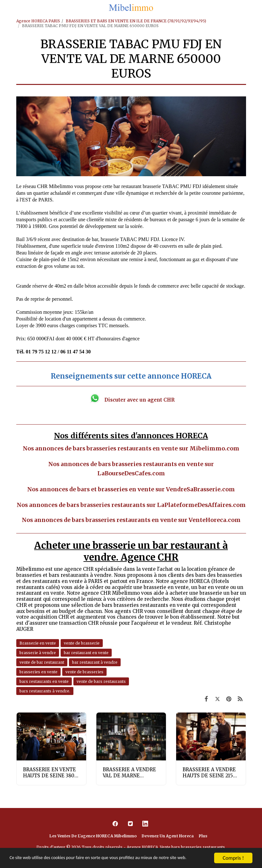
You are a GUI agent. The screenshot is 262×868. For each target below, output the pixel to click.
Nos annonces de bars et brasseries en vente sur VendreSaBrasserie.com (131, 489)
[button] (7, 8)
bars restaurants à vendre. (45, 691)
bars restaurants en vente (44, 681)
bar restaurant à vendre (95, 662)
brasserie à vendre (38, 653)
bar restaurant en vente (86, 653)
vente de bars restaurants (101, 681)
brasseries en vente (38, 672)
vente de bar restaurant (42, 662)
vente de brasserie (82, 643)
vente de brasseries (84, 672)
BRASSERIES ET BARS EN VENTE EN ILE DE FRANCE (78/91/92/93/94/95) (136, 21)
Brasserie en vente (38, 643)
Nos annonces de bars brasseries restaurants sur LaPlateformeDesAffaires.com (131, 505)
